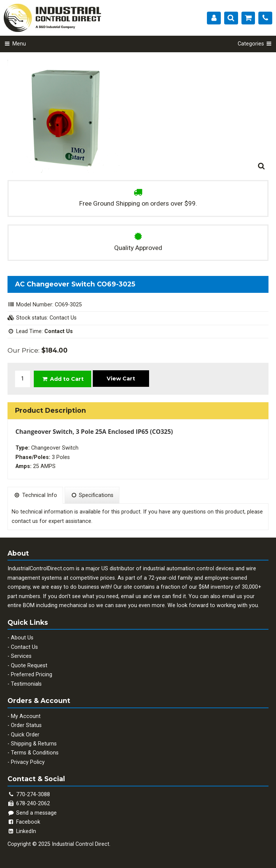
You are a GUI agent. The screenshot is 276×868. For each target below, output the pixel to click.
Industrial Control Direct (81, 844)
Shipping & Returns (34, 744)
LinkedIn (22, 831)
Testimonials (26, 684)
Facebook (24, 822)
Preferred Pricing (32, 675)
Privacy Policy (28, 762)
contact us (25, 521)
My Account (26, 716)
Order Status (26, 725)
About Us (22, 638)
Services (21, 656)
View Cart (121, 379)
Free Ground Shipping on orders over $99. (138, 203)
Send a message (32, 813)
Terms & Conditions (35, 753)
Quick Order (25, 735)
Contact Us (24, 647)
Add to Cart (63, 379)
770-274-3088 (33, 795)
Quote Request (29, 666)
